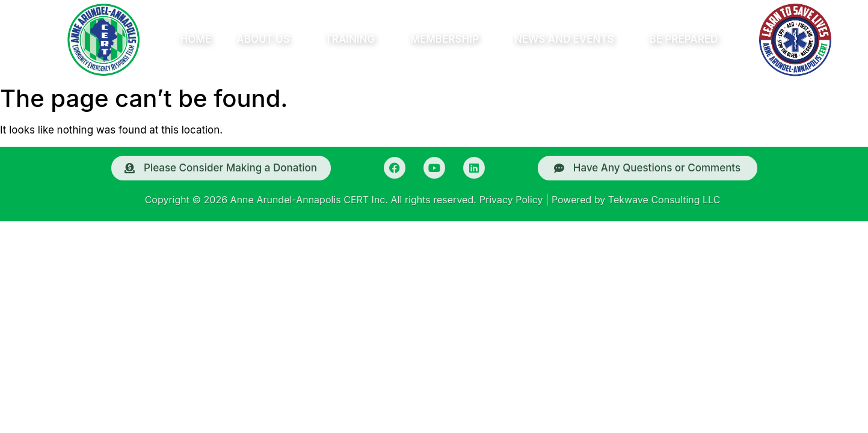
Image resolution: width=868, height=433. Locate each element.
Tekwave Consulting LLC (664, 200)
